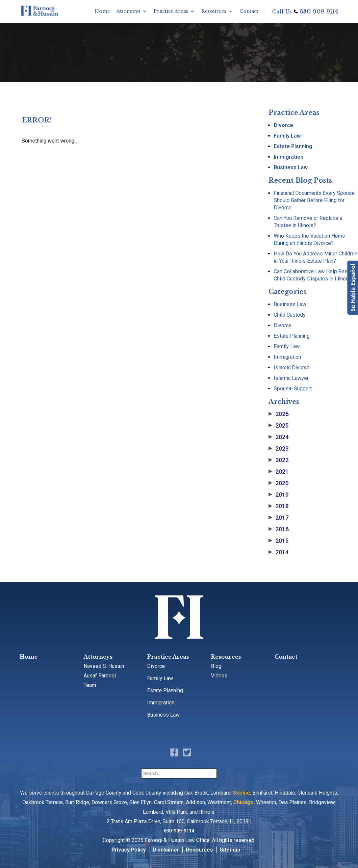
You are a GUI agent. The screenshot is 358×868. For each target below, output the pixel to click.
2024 (279, 437)
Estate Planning (293, 146)
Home (102, 11)
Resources (214, 11)
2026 (279, 414)
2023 (279, 449)
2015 (279, 541)
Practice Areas (171, 11)
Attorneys (128, 11)
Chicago (243, 802)
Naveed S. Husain (104, 666)
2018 (279, 506)
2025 (279, 426)
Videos (219, 676)
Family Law (287, 136)
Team (90, 685)
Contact (249, 11)
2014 (279, 552)
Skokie (242, 793)
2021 (279, 472)
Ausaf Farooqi (100, 676)
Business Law (291, 167)
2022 (279, 460)
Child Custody (290, 315)
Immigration (289, 157)
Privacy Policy (129, 850)
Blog (216, 666)
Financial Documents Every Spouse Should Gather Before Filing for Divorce (314, 200)
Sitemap (230, 850)
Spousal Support (293, 389)
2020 (279, 483)
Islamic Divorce (292, 368)
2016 (279, 529)
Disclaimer (166, 850)
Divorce (283, 125)
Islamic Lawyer (291, 378)
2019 (279, 495)
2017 (279, 518)
